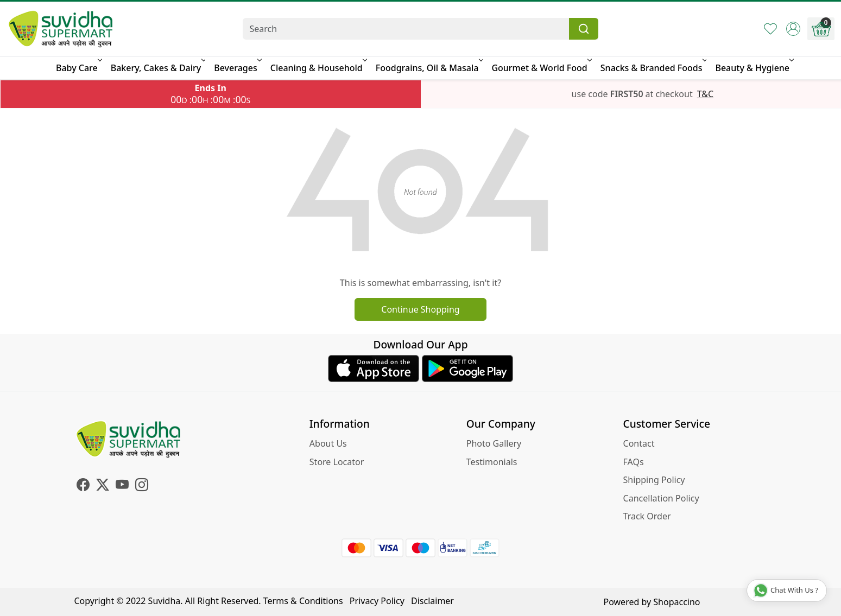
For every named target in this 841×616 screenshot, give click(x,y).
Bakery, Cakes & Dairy (157, 68)
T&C (705, 94)
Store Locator (337, 462)
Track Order (647, 516)
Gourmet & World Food (540, 68)
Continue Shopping (420, 309)
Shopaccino (676, 602)
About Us (328, 443)
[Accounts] (793, 29)
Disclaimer (432, 601)
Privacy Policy (377, 601)
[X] (103, 486)
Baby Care (78, 68)
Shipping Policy (654, 480)
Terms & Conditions (303, 601)
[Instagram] (142, 486)
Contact (639, 443)
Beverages (237, 68)
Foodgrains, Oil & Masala (429, 68)
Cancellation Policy (661, 498)
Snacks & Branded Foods (653, 68)
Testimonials (492, 462)
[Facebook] (83, 486)
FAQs (634, 462)
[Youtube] (122, 486)
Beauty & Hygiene (754, 68)
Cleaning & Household (318, 68)
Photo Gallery (494, 443)
